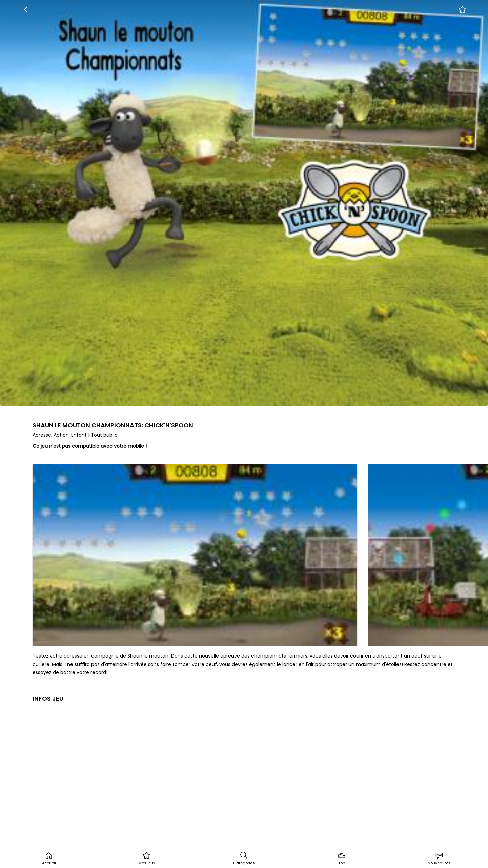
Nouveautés (439, 859)
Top (342, 859)
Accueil (49, 859)
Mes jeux (147, 859)
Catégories (244, 859)
